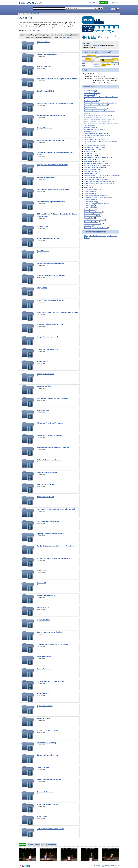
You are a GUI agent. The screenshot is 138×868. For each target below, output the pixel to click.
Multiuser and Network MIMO (47, 472)
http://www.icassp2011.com (33, 30)
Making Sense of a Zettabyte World (48, 849)
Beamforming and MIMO (46, 91)
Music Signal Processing (46, 484)
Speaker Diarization (44, 657)
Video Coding (42, 817)
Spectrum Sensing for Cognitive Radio (51, 681)
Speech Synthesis (44, 718)
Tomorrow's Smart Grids (46, 792)
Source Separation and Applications (50, 632)
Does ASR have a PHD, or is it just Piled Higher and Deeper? (69, 849)
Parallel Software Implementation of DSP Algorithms (55, 546)
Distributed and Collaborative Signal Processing (54, 189)
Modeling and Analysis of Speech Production (53, 448)
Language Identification (45, 374)
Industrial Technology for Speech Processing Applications (58, 312)
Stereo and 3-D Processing (47, 743)
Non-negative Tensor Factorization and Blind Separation (57, 509)
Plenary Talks (42, 571)
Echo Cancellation (44, 226)
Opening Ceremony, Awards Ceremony (51, 534)
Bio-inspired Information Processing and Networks (55, 103)
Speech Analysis (43, 694)
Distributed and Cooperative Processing (51, 202)
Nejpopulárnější (34, 845)
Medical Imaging (43, 411)
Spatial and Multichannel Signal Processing (52, 644)
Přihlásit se (115, 3)
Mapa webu (98, 866)
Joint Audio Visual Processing (48, 349)
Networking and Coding (45, 497)
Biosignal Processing (45, 128)
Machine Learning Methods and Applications (53, 398)
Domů (28, 14)
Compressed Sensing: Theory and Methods (52, 165)
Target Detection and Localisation (49, 780)
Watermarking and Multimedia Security (51, 829)
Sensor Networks (43, 607)
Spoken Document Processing (48, 730)
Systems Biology (43, 767)
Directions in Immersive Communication (90, 849)
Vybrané (23, 845)
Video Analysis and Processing (48, 804)
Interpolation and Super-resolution (49, 337)
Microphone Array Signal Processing (50, 423)
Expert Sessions (43, 251)
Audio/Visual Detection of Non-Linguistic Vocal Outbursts (57, 79)
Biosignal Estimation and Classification (51, 116)
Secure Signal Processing (46, 595)
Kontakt (92, 3)
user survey (98, 45)
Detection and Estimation (46, 177)
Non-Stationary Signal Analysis (48, 521)
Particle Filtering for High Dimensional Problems (54, 558)
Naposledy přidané (49, 845)
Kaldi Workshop (43, 362)
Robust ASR (41, 583)
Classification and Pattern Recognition (51, 140)
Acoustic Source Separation (47, 54)
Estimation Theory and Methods (48, 239)
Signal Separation (43, 620)
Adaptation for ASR (44, 66)
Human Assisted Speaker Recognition (51, 263)
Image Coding (42, 288)
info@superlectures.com (66, 37)
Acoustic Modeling (44, 42)
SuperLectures (32, 3)
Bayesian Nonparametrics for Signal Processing (110, 849)
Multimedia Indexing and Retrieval (49, 460)
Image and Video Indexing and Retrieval (51, 275)
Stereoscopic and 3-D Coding (47, 755)
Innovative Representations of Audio (50, 325)
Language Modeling (44, 386)
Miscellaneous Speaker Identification (50, 435)
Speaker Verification (44, 669)
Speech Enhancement (45, 706)
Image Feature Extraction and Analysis (51, 300)
